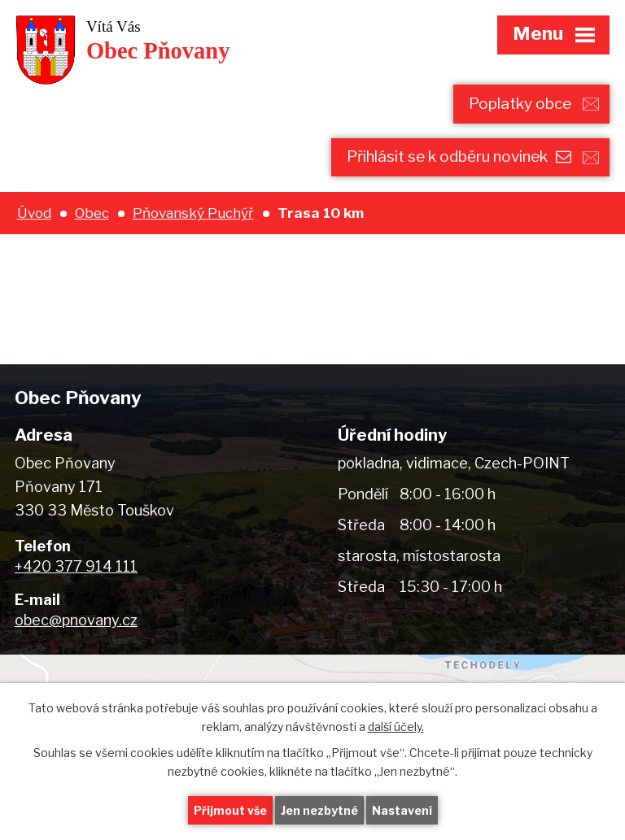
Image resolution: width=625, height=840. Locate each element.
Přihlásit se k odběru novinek (459, 157)
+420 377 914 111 (76, 566)
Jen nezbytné (319, 810)
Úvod (34, 213)
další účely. (396, 727)
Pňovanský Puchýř (193, 213)
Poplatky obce (520, 104)
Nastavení (402, 810)
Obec (92, 213)
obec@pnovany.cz (76, 620)
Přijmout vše (230, 810)
